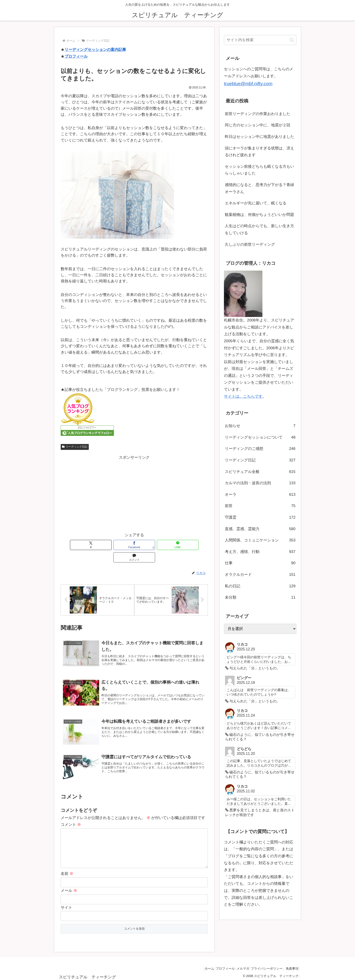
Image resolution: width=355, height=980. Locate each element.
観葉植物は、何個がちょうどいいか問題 (259, 215)
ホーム (199, 966)
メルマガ (238, 966)
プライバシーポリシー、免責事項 (273, 966)
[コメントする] (179, 545)
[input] (260, 40)
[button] (292, 40)
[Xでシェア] (90, 545)
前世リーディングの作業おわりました (258, 114)
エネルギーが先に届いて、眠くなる (256, 203)
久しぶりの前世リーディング (250, 244)
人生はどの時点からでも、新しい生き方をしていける (259, 229)
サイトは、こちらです (243, 396)
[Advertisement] (134, 493)
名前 (67, 871)
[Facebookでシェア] (119, 545)
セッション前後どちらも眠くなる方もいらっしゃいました (259, 170)
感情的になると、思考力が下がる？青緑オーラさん (259, 188)
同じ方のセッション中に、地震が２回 (258, 125)
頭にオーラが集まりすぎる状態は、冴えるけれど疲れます (259, 152)
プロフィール (76, 56)
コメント (71, 815)
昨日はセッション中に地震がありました (259, 137)
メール (69, 888)
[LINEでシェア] (149, 545)
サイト (66, 905)
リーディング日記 (75, 447)
